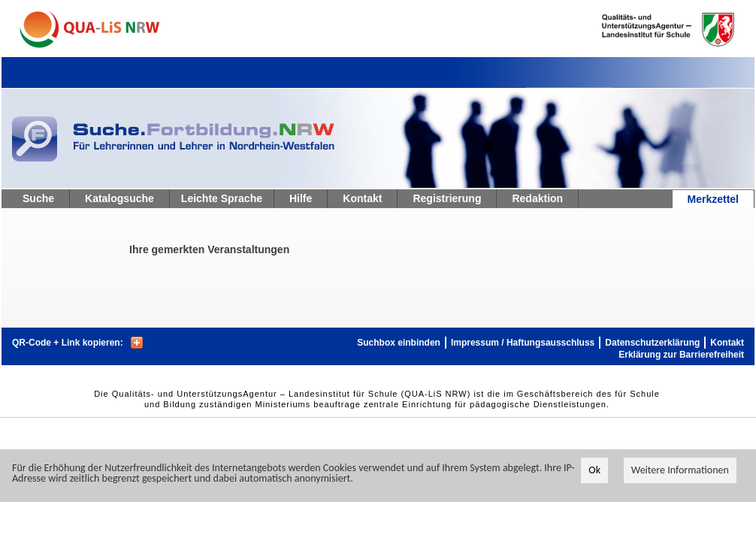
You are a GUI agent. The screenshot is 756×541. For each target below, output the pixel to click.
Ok (594, 470)
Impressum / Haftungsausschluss (523, 343)
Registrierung (447, 198)
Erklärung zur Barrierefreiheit (681, 355)
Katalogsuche (119, 198)
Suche (38, 198)
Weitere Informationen (680, 470)
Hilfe (301, 198)
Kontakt (362, 198)
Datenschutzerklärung (652, 343)
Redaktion (537, 198)
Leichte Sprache (222, 198)
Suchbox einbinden (399, 343)
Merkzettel (713, 199)
